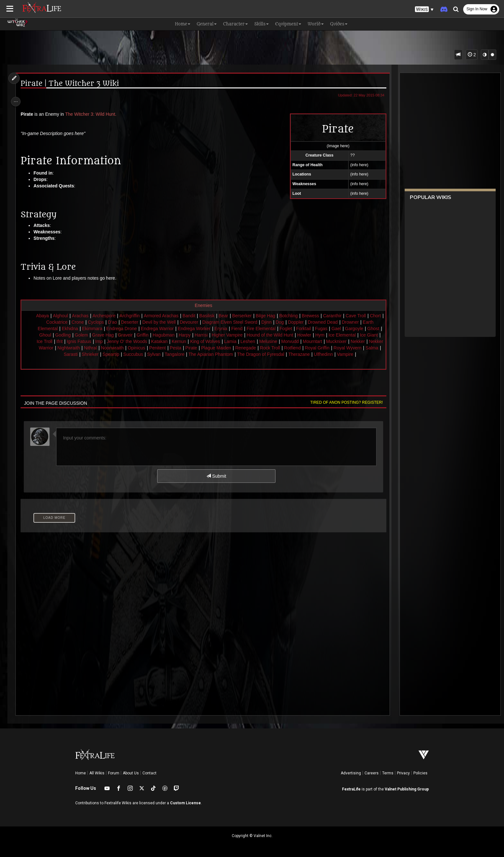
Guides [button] (339, 24)
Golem (123, 335)
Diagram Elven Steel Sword (243, 322)
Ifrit (111, 341)
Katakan (211, 341)
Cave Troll (363, 316)
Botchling (296, 316)
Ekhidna (95, 329)
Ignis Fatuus (130, 341)
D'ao (125, 322)
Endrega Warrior (182, 329)
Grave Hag (145, 335)
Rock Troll (331, 348)
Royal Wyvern (71, 354)
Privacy (403, 773)
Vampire (208, 361)
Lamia (282, 341)
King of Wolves (257, 341)
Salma (95, 354)
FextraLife (351, 789)
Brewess (318, 316)
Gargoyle (52, 335)
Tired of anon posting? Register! (342, 409)
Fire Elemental (286, 329)
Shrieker (132, 354)
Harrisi (243, 335)
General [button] (207, 24)
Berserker (249, 316)
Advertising (351, 773)
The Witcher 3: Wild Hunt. (94, 114)
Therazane (341, 354)
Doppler (309, 322)
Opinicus (197, 348)
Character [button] (235, 24)
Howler (346, 335)
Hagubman (205, 335)
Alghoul (68, 316)
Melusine (320, 341)
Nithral (151, 348)
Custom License (185, 803)
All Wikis (97, 773)
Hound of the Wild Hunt (312, 335)
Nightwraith (130, 348)
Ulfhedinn (365, 354)
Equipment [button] (288, 24)
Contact (149, 773)
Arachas (87, 316)
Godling (105, 335)
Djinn (280, 322)
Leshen (300, 341)
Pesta (237, 348)
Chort (50, 322)
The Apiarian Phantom (253, 354)
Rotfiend (354, 348)
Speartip (153, 354)
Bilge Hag (272, 316)
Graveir (167, 335)
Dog (293, 322)
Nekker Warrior (99, 348)
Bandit (196, 316)
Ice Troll (96, 341)
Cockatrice (70, 322)
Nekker (73, 348)
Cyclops (109, 322)
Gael (361, 329)
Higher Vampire (269, 335)
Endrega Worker (219, 329)
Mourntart (364, 341)
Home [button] (183, 24)
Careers (372, 773)
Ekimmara (117, 329)
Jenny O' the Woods (179, 341)
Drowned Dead (336, 322)
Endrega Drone (146, 329)
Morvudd (342, 341)
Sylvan (196, 354)
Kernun (231, 341)
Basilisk (214, 316)
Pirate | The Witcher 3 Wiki (73, 84)
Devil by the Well (172, 322)
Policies (420, 773)
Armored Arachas (168, 316)
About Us (131, 773)
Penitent (218, 348)
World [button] (316, 24)
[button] (424, 9)
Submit (216, 483)
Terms (388, 773)
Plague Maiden (277, 348)
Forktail (328, 329)
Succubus (175, 354)
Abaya (50, 316)
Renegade (307, 348)
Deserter (143, 322)
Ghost (71, 335)
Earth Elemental (67, 329)
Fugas (346, 329)
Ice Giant (75, 341)
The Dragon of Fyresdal (303, 354)
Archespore (111, 316)
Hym (362, 335)
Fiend (261, 329)
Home (81, 773)
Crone (91, 322)
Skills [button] (261, 24)
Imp (151, 341)
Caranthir (339, 316)
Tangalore (217, 354)
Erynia (246, 329)
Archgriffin (137, 316)
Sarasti (113, 354)
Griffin (184, 335)
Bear (230, 316)
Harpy (226, 335)
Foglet (311, 329)
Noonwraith (173, 348)
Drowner (363, 322)
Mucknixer (52, 348)
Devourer (202, 322)
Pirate (252, 348)
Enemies (203, 305)
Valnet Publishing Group (407, 789)
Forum (114, 773)
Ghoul (87, 335)
